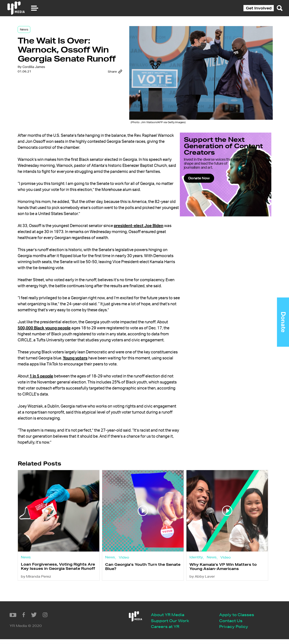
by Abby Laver (202, 597)
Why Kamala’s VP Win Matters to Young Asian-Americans (223, 582)
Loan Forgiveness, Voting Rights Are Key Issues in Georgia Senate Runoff (65, 584)
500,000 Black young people (66, 339)
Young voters (112, 375)
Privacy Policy (117, 631)
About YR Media (51, 619)
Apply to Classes (120, 619)
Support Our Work (53, 625)
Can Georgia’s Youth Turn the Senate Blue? (140, 582)
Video (129, 571)
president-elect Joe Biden (148, 231)
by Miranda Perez (46, 597)
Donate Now (213, 188)
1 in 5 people (51, 393)
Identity (196, 571)
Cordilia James (44, 85)
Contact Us (114, 625)
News (34, 32)
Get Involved (259, 8)
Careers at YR (48, 631)
